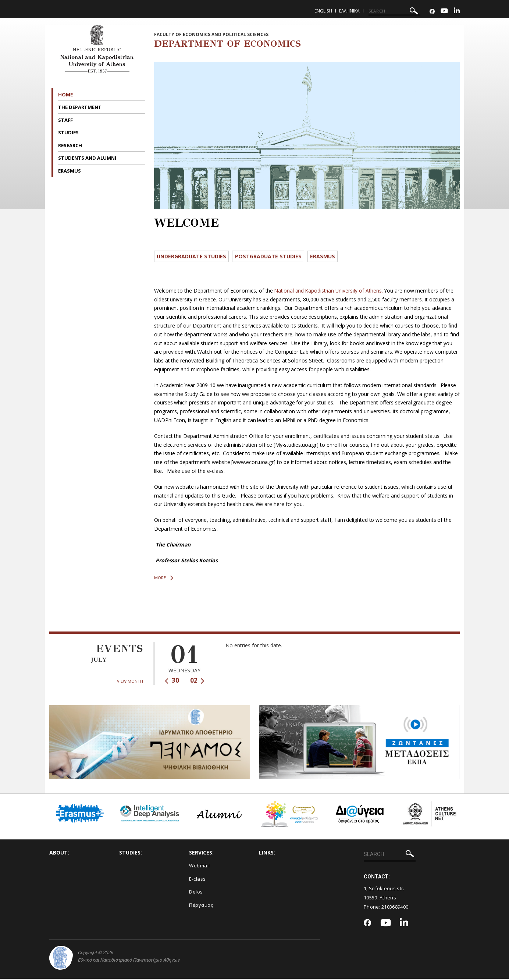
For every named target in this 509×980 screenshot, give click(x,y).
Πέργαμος (201, 906)
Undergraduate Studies (193, 257)
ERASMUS (70, 171)
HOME (65, 95)
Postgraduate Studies (273, 257)
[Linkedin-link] (457, 12)
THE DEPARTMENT (80, 107)
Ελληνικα (349, 11)
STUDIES (69, 132)
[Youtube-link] (444, 12)
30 (172, 681)
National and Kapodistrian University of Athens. (330, 292)
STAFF (66, 120)
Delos (196, 893)
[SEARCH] (394, 11)
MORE (164, 579)
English (323, 11)
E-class (197, 880)
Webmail (200, 867)
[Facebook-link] (432, 12)
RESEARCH (71, 145)
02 (197, 681)
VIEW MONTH (130, 682)
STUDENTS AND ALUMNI (88, 158)
